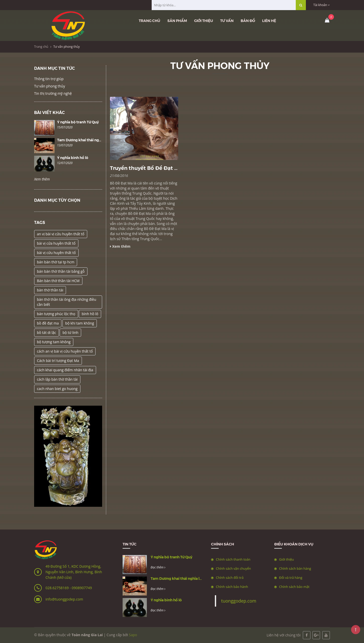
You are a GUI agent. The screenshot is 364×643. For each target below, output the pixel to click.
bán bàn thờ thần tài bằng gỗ (61, 271)
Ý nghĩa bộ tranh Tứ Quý (78, 122)
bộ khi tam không (80, 323)
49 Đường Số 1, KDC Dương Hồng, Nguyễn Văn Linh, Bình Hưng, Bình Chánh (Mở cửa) (74, 572)
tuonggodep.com (239, 601)
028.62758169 (58, 588)
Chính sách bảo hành (232, 587)
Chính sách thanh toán (233, 559)
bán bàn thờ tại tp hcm (56, 262)
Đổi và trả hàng (291, 578)
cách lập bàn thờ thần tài (57, 379)
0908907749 (82, 588)
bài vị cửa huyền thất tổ (56, 243)
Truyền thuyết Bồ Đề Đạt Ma (146, 168)
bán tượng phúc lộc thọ (56, 314)
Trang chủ (150, 20)
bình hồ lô (90, 314)
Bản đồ (248, 20)
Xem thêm (42, 179)
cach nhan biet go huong (57, 389)
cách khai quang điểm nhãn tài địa (65, 370)
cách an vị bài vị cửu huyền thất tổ (65, 351)
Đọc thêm (158, 567)
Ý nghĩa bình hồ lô (73, 157)
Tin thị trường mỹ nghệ (53, 93)
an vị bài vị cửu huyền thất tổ (61, 234)
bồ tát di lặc (47, 332)
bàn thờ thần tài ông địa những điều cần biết (66, 302)
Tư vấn (227, 20)
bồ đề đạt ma (48, 323)
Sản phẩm (177, 20)
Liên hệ (269, 20)
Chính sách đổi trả (230, 578)
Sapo (133, 635)
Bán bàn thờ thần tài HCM (58, 281)
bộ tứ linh (70, 332)
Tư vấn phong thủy (50, 86)
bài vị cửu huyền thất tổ (56, 253)
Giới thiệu (204, 20)
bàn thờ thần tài (50, 290)
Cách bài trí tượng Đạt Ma (58, 361)
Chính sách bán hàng (295, 568)
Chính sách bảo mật (294, 587)
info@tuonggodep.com (64, 599)
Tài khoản (322, 5)
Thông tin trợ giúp (49, 79)
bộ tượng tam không (54, 342)
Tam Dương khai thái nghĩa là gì (85, 140)
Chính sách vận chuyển (233, 568)
